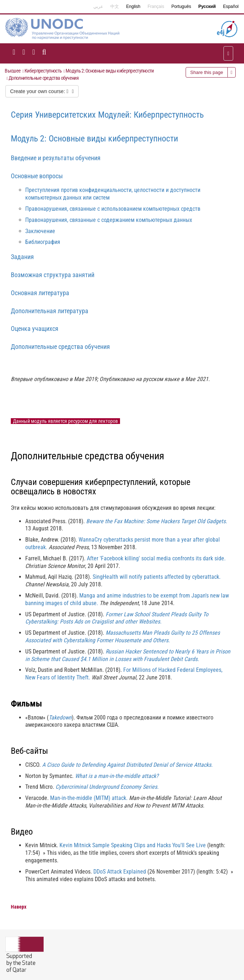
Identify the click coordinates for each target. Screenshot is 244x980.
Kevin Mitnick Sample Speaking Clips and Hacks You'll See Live (133, 845)
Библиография (43, 242)
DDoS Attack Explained (120, 872)
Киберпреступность (43, 71)
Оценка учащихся (35, 329)
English (133, 6)
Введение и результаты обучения (56, 158)
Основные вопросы (37, 176)
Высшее (13, 71)
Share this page (207, 72)
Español (231, 6)
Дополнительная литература (50, 311)
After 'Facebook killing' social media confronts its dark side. (156, 558)
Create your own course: (42, 91)
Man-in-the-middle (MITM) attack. (89, 798)
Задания (22, 257)
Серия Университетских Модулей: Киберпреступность (107, 115)
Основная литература (40, 293)
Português (181, 6)
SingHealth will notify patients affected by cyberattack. (157, 577)
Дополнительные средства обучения (44, 78)
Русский (207, 6)
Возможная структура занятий (53, 275)
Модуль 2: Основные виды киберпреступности (110, 71)
